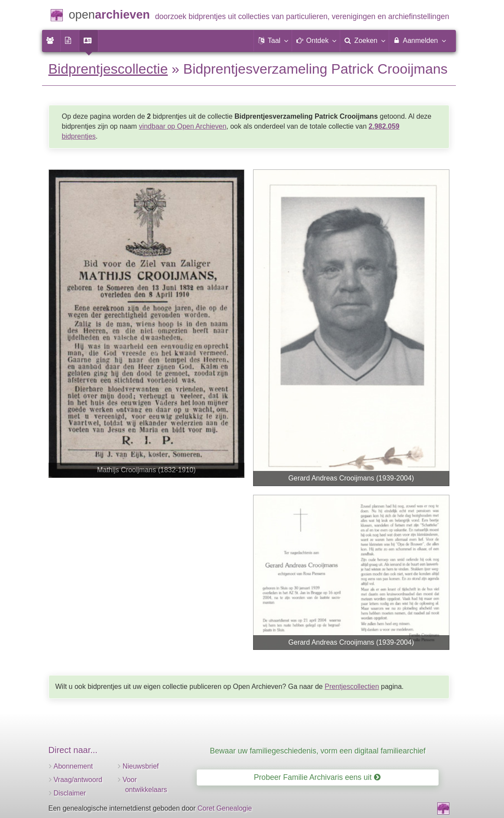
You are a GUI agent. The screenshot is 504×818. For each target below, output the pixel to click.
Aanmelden (419, 40)
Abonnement (73, 766)
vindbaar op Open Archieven (182, 126)
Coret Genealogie (225, 808)
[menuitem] (51, 41)
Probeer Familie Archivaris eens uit (317, 777)
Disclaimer (70, 793)
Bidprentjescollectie (108, 69)
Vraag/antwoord (78, 780)
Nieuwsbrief (141, 766)
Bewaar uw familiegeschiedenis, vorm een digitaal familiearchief (318, 751)
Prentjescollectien (352, 687)
